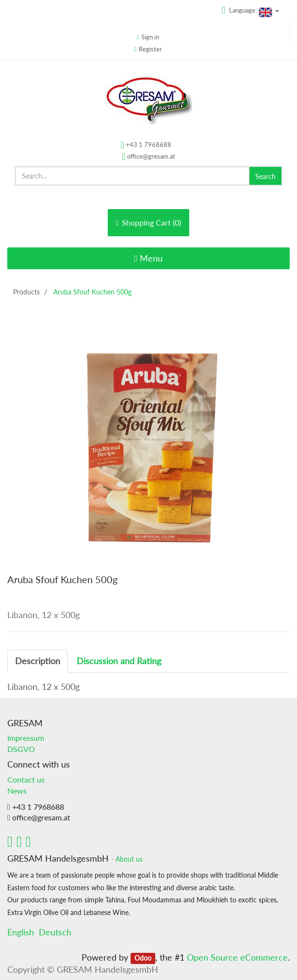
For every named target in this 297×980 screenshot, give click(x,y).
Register (150, 49)
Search (265, 176)
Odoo (143, 958)
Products (26, 292)
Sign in (150, 37)
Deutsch (55, 932)
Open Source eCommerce (237, 957)
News (17, 791)
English (21, 932)
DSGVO (21, 749)
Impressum (26, 738)
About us (129, 859)
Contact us (26, 779)
